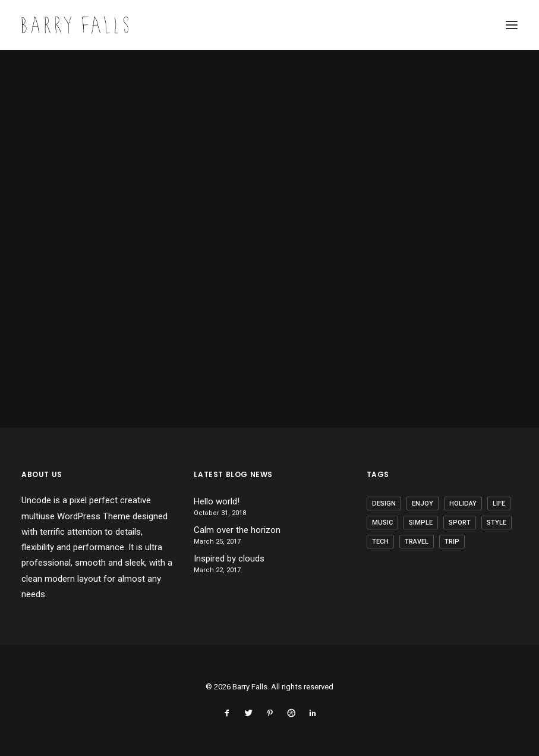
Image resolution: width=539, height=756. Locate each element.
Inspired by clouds (229, 559)
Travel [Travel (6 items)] (417, 542)
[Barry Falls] (75, 25)
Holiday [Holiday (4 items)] (463, 504)
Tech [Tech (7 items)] (380, 542)
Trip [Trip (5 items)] (452, 542)
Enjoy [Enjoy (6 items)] (423, 504)
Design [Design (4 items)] (384, 504)
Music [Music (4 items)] (382, 523)
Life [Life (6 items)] (499, 504)
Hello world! (217, 501)
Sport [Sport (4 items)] (460, 523)
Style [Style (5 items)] (497, 523)
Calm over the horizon (237, 530)
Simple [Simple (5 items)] (421, 523)
